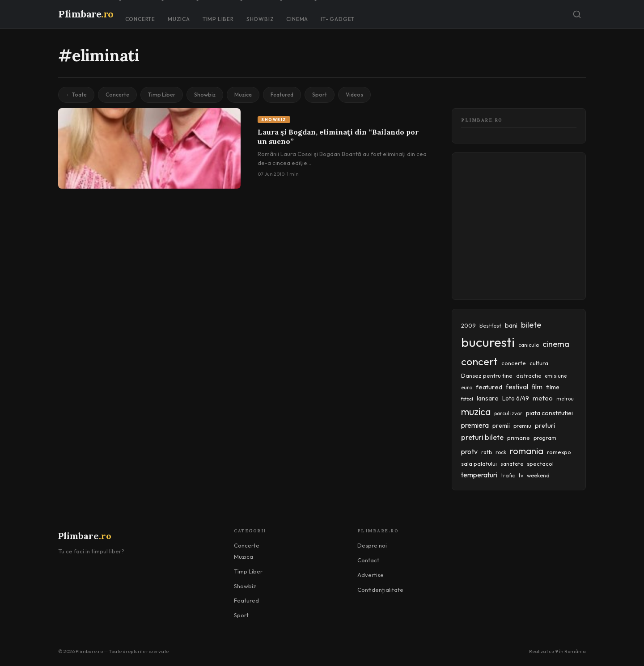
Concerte (140, 19)
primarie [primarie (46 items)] (519, 438)
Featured (282, 95)
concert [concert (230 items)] (479, 361)
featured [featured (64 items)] (489, 387)
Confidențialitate (380, 590)
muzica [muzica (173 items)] (476, 412)
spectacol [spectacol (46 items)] (540, 464)
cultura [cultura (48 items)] (539, 363)
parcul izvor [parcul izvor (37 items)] (508, 413)
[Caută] (577, 14)
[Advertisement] (553, 224)
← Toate (76, 95)
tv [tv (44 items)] (521, 475)
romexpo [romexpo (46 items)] (559, 452)
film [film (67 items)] (537, 387)
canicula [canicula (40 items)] (529, 345)
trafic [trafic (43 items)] (508, 475)
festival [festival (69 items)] (517, 387)
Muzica (179, 19)
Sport (320, 95)
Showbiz (260, 19)
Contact (368, 560)
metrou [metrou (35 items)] (565, 399)
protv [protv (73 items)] (469, 451)
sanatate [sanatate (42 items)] (512, 464)
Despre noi (372, 545)
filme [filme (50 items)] (553, 387)
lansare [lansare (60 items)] (488, 398)
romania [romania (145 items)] (527, 451)
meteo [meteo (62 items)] (543, 398)
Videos (354, 95)
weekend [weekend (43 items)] (538, 475)
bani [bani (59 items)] (511, 325)
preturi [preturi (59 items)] (545, 426)
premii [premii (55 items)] (501, 426)
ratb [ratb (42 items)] (487, 452)
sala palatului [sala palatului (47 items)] (479, 464)
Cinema (297, 19)
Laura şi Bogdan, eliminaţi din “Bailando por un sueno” (338, 137)
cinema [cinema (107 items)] (556, 344)
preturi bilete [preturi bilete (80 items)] (482, 437)
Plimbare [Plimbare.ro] (86, 14)
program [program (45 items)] (545, 438)
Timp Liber (218, 19)
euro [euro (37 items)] (467, 388)
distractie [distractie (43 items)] (529, 376)
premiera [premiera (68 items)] (475, 425)
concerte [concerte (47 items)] (514, 363)
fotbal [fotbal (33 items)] (467, 399)
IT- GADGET (338, 19)
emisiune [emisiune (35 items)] (556, 376)
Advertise (371, 575)
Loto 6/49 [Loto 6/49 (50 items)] (516, 398)
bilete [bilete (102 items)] (531, 325)
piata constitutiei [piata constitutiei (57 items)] (549, 413)
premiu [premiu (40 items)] (522, 426)
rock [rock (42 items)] (501, 452)
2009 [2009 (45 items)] (468, 325)
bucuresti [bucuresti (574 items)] (488, 342)
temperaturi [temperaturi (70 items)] (479, 475)
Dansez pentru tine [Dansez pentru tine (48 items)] (487, 375)
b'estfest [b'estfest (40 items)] (490, 326)
